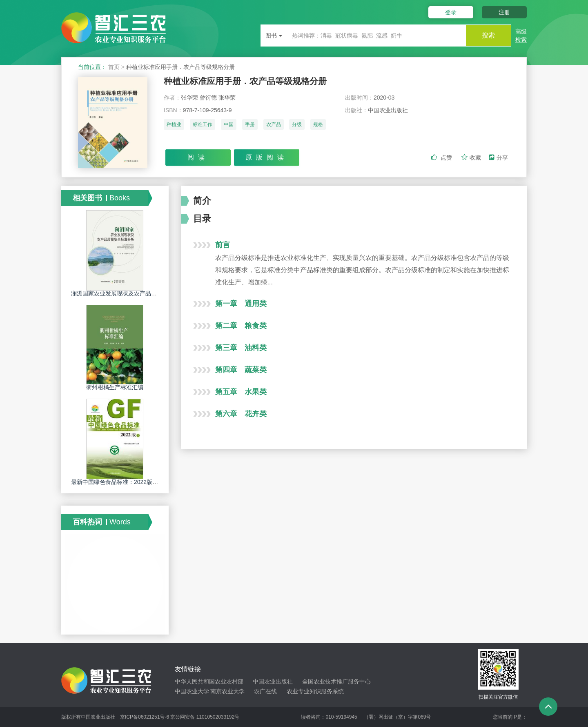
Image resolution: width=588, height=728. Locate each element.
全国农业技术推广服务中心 (336, 682)
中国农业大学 (192, 692)
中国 (229, 125)
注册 (504, 12)
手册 (250, 125)
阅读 (198, 158)
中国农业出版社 (273, 682)
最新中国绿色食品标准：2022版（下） (120, 482)
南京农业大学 (227, 692)
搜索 (487, 35)
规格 (318, 125)
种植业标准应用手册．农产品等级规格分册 (249, 81)
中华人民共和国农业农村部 (209, 682)
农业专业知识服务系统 (315, 692)
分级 (297, 125)
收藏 (472, 158)
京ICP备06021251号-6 (145, 718)
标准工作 (203, 125)
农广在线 (265, 692)
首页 (114, 67)
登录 (448, 12)
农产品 (274, 125)
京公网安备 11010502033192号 (205, 718)
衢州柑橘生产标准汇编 (115, 388)
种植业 (174, 125)
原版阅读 (267, 158)
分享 (498, 158)
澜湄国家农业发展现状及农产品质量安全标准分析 (134, 294)
